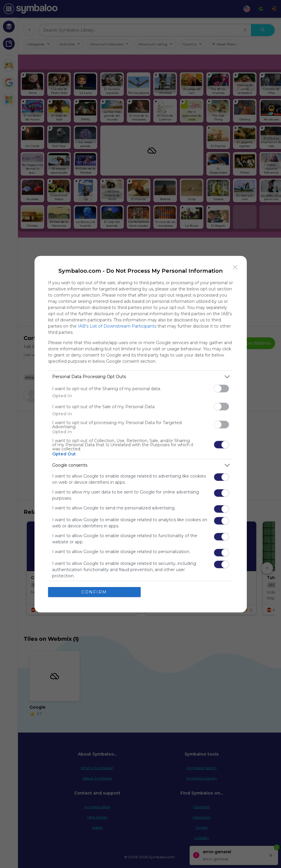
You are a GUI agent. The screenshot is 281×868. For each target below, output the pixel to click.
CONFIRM (94, 592)
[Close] (235, 267)
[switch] (221, 389)
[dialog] (141, 434)
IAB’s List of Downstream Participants (117, 326)
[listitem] (141, 377)
